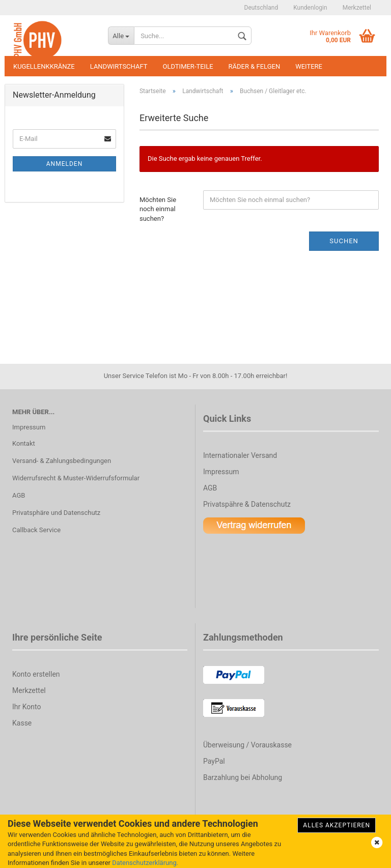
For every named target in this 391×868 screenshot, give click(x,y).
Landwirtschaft (119, 66)
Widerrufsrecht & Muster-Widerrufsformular (76, 478)
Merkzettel (357, 8)
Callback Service (36, 530)
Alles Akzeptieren (337, 825)
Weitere (309, 66)
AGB (19, 495)
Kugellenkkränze (44, 66)
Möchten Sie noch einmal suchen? (158, 209)
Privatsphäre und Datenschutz (56, 513)
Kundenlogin (310, 8)
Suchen (344, 241)
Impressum (29, 427)
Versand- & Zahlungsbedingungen (62, 461)
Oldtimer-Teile (188, 66)
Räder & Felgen (255, 66)
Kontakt (24, 443)
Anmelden (64, 164)
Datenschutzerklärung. (145, 863)
